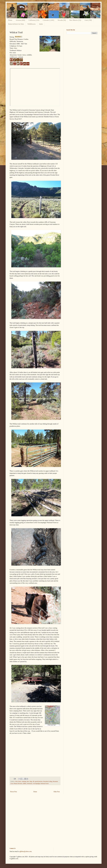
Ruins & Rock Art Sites (16, 24)
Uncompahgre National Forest (41, 784)
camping (24, 781)
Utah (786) (88, 20)
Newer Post (14, 792)
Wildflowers (32, 24)
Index (41, 24)
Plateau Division (18, 784)
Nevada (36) (62, 20)
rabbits (25, 784)
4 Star (16, 781)
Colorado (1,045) (48, 20)
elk (33, 781)
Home (10, 20)
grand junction (39, 781)
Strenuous (30, 784)
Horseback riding (48, 781)
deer (28, 781)
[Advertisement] (82, 50)
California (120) (34, 20)
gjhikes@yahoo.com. (26, 851)
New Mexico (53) (75, 20)
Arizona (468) (20, 20)
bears (20, 781)
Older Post (57, 792)
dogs (31, 781)
